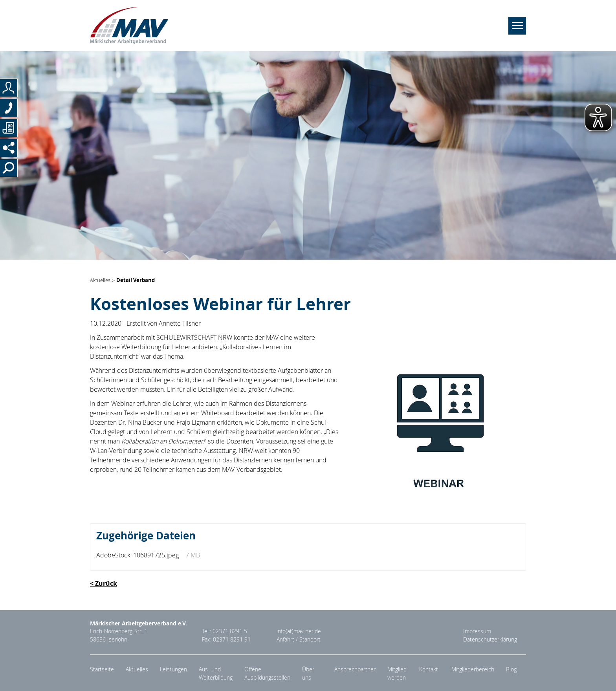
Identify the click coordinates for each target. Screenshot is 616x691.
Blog (511, 669)
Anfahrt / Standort (299, 640)
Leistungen (173, 669)
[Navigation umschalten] (517, 26)
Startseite (102, 669)
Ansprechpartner (355, 669)
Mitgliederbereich (473, 669)
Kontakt (429, 669)
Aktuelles (100, 281)
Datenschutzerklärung (490, 640)
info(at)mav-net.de (299, 631)
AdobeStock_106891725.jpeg (137, 555)
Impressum (477, 631)
